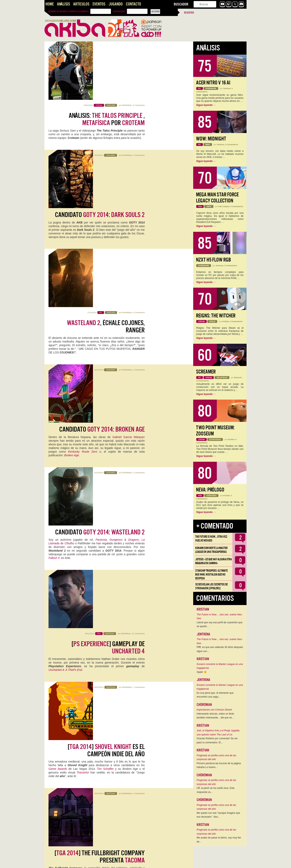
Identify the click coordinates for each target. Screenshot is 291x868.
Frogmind (114, 604)
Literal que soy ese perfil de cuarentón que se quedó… (220, 624)
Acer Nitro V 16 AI (213, 83)
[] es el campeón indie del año (106, 411)
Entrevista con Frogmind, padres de (107, 586)
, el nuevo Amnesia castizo (102, 761)
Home (50, 4)
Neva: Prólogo (210, 490)
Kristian (226, 321)
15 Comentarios (138, 338)
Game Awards (58, 429)
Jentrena (227, 88)
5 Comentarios (139, 630)
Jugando (116, 4)
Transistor (83, 433)
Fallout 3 (54, 316)
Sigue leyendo (206, 105)
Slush (118, 830)
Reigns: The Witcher (216, 316)
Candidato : (100, 116)
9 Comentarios (139, 47)
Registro (189, 13)
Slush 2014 (127, 714)
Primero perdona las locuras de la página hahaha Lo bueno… (219, 765)
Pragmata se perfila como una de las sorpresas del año (216, 757)
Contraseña (119, 12)
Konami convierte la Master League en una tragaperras (211, 550)
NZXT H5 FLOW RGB (214, 260)
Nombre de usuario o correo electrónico (69, 12)
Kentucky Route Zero (83, 254)
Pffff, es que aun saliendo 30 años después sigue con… (220, 649)
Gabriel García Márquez (129, 240)
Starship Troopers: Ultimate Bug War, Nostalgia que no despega (211, 574)
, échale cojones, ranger (106, 178)
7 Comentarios (139, 397)
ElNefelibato (127, 47)
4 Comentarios (139, 688)
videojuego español (103, 772)
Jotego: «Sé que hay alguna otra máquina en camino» (214, 561)
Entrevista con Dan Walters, (104, 527)
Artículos (81, 4)
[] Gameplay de (108, 352)
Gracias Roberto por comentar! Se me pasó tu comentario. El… (217, 740)
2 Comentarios (139, 222)
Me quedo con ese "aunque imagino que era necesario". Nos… (218, 815)
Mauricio (238, 378)
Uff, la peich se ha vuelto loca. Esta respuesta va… (216, 790)
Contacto (133, 4)
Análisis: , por (107, 61)
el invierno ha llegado (100, 699)
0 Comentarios (139, 105)
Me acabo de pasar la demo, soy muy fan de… (219, 840)
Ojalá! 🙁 (202, 672)
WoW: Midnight (211, 139)
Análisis (63, 4)
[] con (98, 644)
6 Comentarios (139, 164)
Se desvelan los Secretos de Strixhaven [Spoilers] (211, 586)
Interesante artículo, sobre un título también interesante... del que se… (215, 716)
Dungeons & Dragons (124, 298)
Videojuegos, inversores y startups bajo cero (97, 819)
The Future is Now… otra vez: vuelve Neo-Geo (211, 539)
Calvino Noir (79, 553)
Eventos (99, 4)
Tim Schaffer (105, 429)
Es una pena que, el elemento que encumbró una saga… (215, 695)
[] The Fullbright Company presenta (100, 469)
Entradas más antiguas (59, 860)
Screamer (206, 372)
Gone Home (91, 484)
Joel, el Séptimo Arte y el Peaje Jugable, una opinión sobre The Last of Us (218, 733)
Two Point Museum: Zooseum (215, 431)
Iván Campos (224, 206)
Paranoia (101, 298)
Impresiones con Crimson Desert (214, 710)
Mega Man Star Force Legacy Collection (217, 198)
